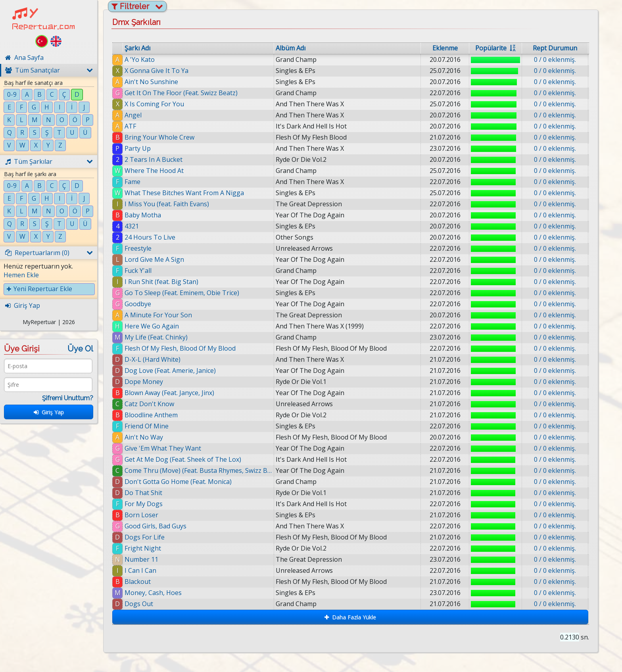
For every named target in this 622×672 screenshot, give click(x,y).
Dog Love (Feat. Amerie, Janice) (170, 371)
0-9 (12, 94)
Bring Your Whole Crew (159, 137)
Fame (132, 182)
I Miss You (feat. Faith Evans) (167, 204)
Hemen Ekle (21, 275)
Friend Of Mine (147, 426)
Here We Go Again (152, 326)
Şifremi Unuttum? (68, 398)
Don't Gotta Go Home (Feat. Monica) (178, 482)
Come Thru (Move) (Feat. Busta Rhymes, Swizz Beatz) (198, 470)
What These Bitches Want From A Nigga (184, 193)
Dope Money (144, 382)
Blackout (142, 582)
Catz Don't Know (149, 404)
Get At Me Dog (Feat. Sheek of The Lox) (183, 459)
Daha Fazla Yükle (350, 617)
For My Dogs (144, 504)
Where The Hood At (154, 171)
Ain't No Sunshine (151, 82)
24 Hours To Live (150, 237)
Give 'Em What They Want (163, 448)
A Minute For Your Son (158, 315)
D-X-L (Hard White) (153, 359)
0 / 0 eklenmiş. (555, 60)
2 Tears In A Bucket (154, 159)
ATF (130, 126)
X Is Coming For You (154, 104)
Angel (133, 115)
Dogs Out (143, 604)
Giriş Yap (49, 412)
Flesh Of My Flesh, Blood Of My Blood (180, 348)
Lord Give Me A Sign (154, 259)
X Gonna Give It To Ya (156, 71)
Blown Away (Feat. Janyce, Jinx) (169, 393)
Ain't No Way (144, 437)
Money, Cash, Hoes (157, 593)
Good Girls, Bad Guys (155, 526)
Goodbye (138, 304)
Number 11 (144, 559)
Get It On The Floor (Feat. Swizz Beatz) (181, 93)
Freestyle (138, 248)
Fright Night (143, 548)
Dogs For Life (145, 537)
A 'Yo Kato (140, 60)
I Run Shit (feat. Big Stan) (161, 282)
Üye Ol (80, 349)
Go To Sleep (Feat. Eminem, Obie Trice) (182, 293)
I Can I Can (145, 570)
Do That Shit (143, 493)
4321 (132, 226)
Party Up (138, 148)
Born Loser (141, 515)
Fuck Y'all (138, 271)
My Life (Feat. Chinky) (156, 337)
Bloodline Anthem (151, 415)
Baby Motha (143, 215)
